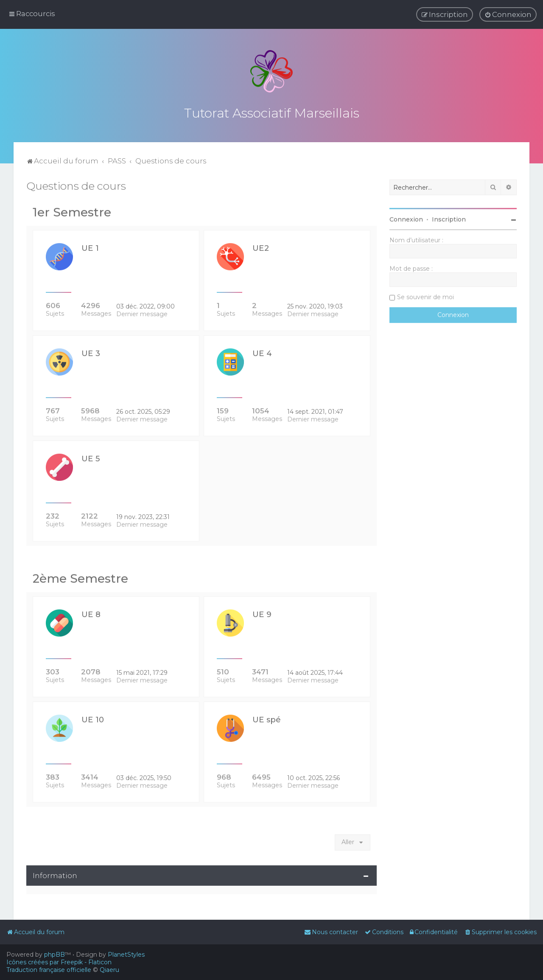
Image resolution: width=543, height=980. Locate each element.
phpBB (55, 955)
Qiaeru (109, 970)
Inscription (449, 218)
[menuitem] (508, 14)
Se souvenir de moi (425, 295)
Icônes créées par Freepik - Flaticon (59, 962)
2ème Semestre (80, 577)
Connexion (406, 218)
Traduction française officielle (49, 970)
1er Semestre (72, 211)
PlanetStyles (126, 955)
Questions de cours (76, 184)
